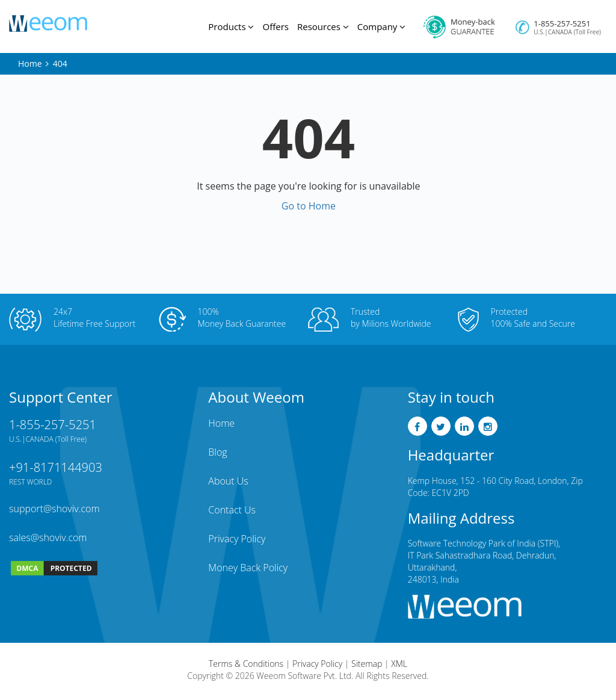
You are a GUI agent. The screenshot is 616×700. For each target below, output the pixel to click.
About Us (228, 481)
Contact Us (232, 510)
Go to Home (309, 206)
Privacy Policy (237, 539)
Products (231, 26)
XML (399, 664)
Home (30, 63)
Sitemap (367, 664)
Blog (217, 452)
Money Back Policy (248, 568)
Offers (275, 26)
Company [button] (381, 26)
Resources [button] (323, 26)
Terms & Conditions (246, 664)
